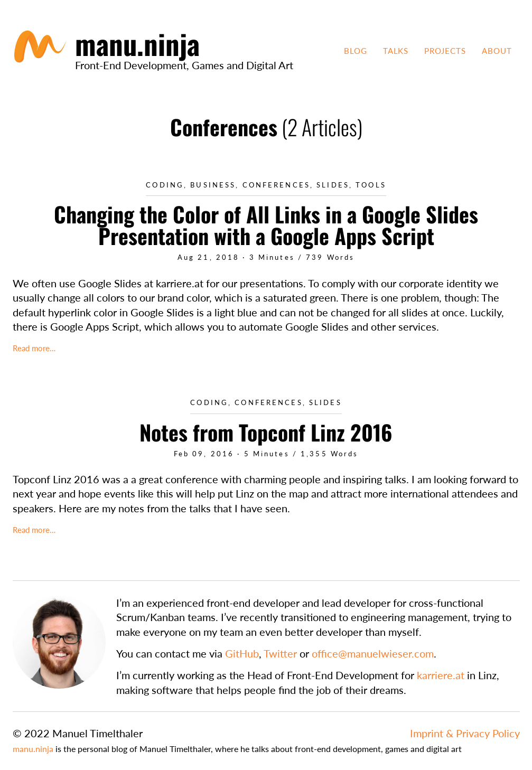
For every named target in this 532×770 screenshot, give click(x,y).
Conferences (276, 185)
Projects (445, 51)
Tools (371, 185)
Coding (165, 185)
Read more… (34, 348)
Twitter (280, 653)
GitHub (242, 653)
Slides (333, 185)
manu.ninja (33, 749)
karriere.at (441, 675)
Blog (356, 51)
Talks (396, 51)
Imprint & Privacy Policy (465, 733)
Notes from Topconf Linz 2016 (266, 432)
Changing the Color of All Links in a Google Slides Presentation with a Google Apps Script (266, 225)
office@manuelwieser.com (373, 653)
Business (213, 185)
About (497, 51)
